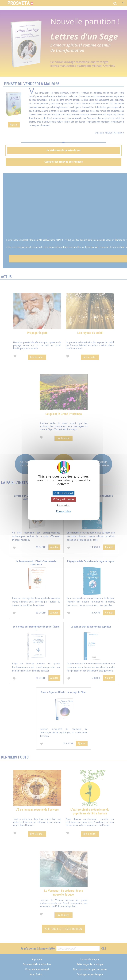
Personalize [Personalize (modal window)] (64, 506)
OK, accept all (63, 493)
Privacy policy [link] (64, 511)
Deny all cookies (64, 499)
